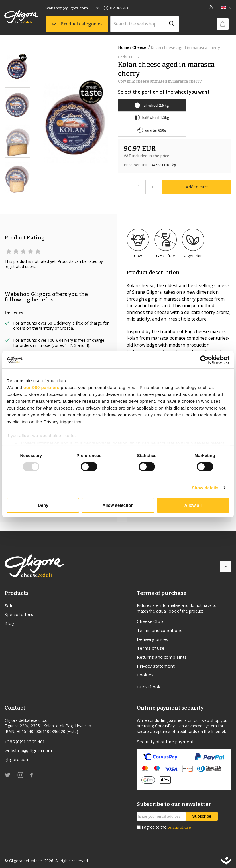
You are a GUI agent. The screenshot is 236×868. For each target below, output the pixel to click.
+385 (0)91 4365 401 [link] (112, 8)
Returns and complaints (162, 652)
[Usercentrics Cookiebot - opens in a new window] (204, 359)
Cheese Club (150, 616)
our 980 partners (42, 387)
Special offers (19, 609)
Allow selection (118, 505)
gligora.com (17, 756)
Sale (9, 600)
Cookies (145, 670)
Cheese (141, 48)
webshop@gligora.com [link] (67, 8)
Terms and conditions (160, 625)
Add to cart (197, 181)
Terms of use (151, 643)
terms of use (179, 823)
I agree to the (166, 823)
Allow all (193, 505)
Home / (125, 48)
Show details (205, 488)
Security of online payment (166, 738)
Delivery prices (153, 634)
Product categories (77, 24)
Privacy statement (156, 661)
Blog (9, 618)
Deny (43, 505)
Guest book (149, 683)
